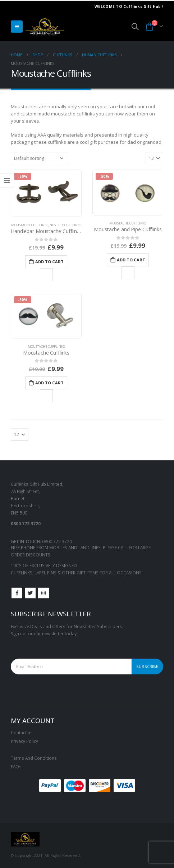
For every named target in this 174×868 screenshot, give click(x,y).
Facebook (17, 593)
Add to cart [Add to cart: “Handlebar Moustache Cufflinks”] (49, 262)
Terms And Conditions (34, 758)
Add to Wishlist (46, 275)
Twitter (30, 593)
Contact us (22, 732)
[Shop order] (40, 158)
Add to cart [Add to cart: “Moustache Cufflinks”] (49, 383)
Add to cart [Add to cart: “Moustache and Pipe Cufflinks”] (131, 260)
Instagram (43, 593)
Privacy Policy (24, 741)
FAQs (16, 767)
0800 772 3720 (57, 541)
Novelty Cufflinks (65, 225)
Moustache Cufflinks (30, 225)
